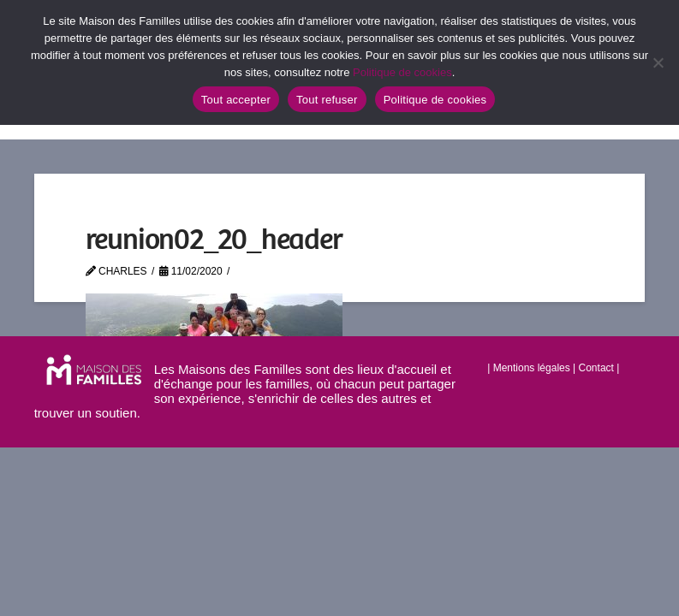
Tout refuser (327, 100)
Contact (596, 368)
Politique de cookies (402, 72)
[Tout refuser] (658, 62)
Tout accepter (236, 100)
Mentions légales (532, 368)
